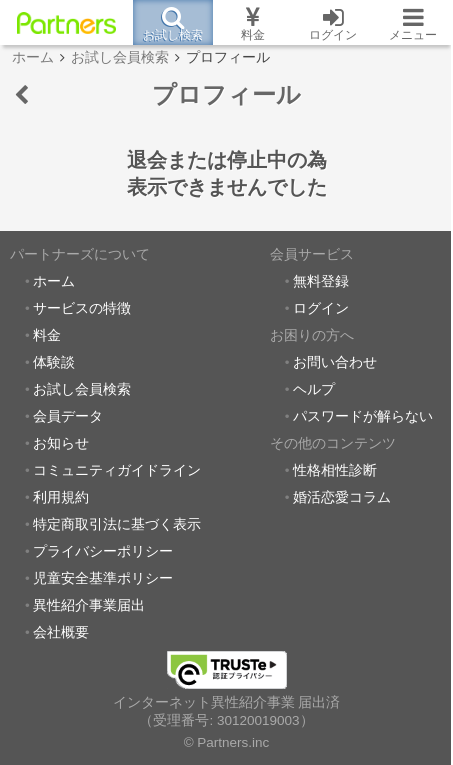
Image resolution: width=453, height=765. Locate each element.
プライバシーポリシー (103, 551)
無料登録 (321, 281)
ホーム (54, 281)
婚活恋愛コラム (342, 497)
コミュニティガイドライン (117, 470)
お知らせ (61, 443)
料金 (47, 335)
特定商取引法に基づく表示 (117, 524)
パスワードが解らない (363, 416)
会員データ (68, 416)
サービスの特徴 (82, 308)
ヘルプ (314, 389)
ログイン (321, 308)
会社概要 (61, 632)
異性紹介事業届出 (89, 605)
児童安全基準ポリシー (103, 578)
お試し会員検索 (82, 389)
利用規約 (61, 497)
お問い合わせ (335, 362)
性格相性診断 (335, 470)
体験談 (54, 362)
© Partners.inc (227, 742)
